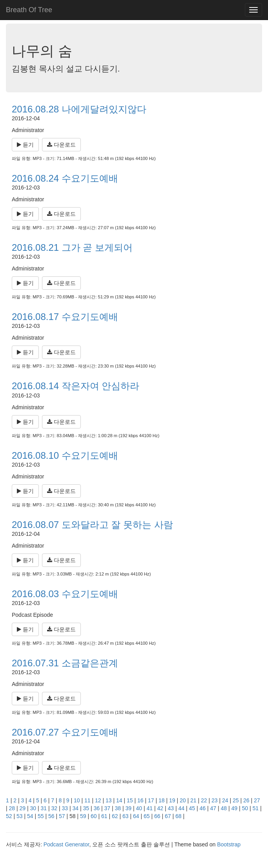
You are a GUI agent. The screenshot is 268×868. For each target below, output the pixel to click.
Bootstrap (229, 844)
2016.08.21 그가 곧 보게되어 (72, 247)
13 (109, 800)
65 (147, 816)
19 (172, 800)
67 (168, 816)
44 (182, 808)
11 (88, 800)
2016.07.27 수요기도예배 (65, 732)
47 (213, 808)
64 (136, 816)
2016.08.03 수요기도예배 (65, 594)
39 (129, 808)
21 (193, 800)
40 (139, 808)
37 (108, 808)
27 (257, 800)
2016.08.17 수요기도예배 (65, 317)
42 (160, 808)
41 (150, 808)
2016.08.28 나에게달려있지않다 (79, 109)
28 (12, 808)
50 (245, 808)
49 (235, 808)
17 (151, 800)
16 (140, 800)
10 (77, 800)
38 (118, 808)
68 (179, 816)
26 (246, 800)
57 (62, 816)
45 (192, 808)
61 (104, 816)
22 (204, 800)
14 (119, 800)
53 (20, 816)
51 (256, 808)
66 (157, 816)
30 (33, 808)
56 (51, 816)
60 (94, 816)
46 (203, 808)
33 (65, 808)
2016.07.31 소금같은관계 (65, 663)
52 (9, 816)
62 (115, 816)
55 (41, 816)
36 (97, 808)
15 (130, 800)
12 (98, 800)
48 (224, 808)
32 (55, 808)
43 (171, 808)
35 (86, 808)
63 (126, 816)
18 (162, 800)
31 (44, 808)
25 (236, 800)
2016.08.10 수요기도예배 (65, 455)
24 (225, 800)
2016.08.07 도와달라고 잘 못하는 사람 (92, 525)
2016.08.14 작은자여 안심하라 (76, 386)
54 (30, 816)
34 (76, 808)
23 (215, 800)
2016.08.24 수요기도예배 (65, 178)
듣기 (25, 145)
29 (23, 808)
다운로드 (61, 145)
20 (183, 800)
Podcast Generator (67, 844)
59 (83, 816)
